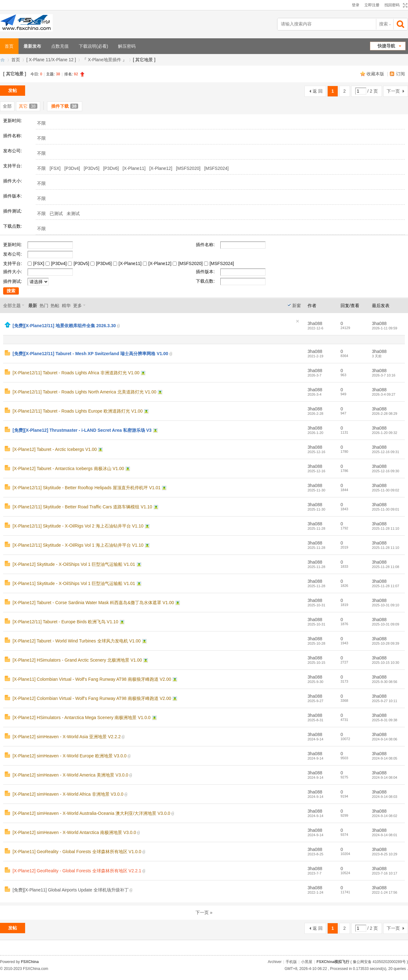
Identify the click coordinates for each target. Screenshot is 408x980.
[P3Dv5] (92, 168)
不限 (41, 123)
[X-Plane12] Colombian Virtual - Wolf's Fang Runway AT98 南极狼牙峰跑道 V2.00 (92, 698)
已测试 (56, 214)
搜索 (384, 24)
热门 (44, 306)
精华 (66, 306)
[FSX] (55, 168)
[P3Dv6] (111, 168)
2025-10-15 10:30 (386, 663)
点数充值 (60, 46)
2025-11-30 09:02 (386, 490)
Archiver (275, 962)
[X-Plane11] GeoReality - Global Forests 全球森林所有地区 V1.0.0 (77, 852)
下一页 (393, 91)
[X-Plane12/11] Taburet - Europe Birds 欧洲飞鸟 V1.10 (65, 622)
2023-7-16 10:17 (385, 873)
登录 (356, 5)
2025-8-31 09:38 (385, 720)
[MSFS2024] (217, 168)
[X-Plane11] (134, 168)
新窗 (297, 306)
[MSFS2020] (188, 168)
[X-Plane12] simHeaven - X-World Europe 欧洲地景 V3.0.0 (70, 756)
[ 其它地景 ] (15, 74)
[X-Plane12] (161, 168)
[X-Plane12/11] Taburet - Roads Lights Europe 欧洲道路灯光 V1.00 (78, 411)
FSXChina (30, 962)
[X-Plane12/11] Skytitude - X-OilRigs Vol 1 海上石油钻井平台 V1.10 (78, 545)
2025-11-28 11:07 (386, 586)
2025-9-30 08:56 (385, 682)
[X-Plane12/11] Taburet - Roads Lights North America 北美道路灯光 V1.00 (84, 392)
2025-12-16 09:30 (386, 471)
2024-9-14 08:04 (385, 777)
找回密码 (392, 5)
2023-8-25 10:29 (385, 854)
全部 (7, 106)
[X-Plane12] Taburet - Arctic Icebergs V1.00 (55, 449)
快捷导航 (386, 46)
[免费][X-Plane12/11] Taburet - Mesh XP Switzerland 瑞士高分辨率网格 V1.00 (90, 354)
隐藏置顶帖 (298, 321)
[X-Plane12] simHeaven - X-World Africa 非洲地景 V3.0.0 (68, 794)
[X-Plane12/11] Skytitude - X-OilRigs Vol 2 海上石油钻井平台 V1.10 (78, 526)
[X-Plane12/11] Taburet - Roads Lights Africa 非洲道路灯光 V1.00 (76, 373)
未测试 (73, 214)
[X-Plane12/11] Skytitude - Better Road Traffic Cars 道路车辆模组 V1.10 (82, 507)
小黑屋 (307, 962)
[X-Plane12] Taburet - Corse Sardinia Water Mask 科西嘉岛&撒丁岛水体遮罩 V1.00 (93, 603)
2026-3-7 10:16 (384, 375)
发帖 (13, 90)
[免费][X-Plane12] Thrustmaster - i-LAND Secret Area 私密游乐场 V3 (82, 430)
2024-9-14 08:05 (385, 758)
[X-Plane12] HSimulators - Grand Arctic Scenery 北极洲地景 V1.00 (77, 660)
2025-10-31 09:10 (386, 605)
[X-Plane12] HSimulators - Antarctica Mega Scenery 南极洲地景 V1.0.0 (82, 717)
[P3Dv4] (72, 168)
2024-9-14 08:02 (385, 816)
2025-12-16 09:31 (386, 452)
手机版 (291, 962)
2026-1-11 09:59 (385, 328)
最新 (33, 306)
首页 (16, 60)
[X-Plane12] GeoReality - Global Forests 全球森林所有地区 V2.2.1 (77, 871)
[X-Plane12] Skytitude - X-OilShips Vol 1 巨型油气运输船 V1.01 (74, 564)
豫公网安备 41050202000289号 (379, 962)
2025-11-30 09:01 (386, 509)
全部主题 (12, 306)
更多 (78, 306)
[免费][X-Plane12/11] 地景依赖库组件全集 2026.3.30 (64, 326)
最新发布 (32, 46)
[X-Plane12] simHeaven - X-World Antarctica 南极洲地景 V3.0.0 (74, 832)
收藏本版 (376, 74)
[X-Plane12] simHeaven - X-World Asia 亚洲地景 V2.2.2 (67, 737)
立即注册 (372, 5)
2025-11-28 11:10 (386, 528)
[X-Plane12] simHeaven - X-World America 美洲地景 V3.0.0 (70, 775)
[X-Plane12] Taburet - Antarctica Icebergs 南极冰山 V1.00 (68, 468)
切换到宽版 (404, 5)
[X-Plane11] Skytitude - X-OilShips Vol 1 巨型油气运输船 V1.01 (74, 583)
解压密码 (127, 46)
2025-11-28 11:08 (386, 567)
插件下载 (65, 106)
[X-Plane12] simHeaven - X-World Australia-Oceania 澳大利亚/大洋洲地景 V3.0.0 (91, 813)
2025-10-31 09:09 (386, 624)
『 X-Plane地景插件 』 (105, 60)
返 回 (318, 91)
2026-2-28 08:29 (385, 414)
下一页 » (204, 912)
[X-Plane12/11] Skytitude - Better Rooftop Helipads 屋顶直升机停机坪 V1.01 (87, 488)
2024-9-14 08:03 (385, 797)
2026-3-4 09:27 (384, 394)
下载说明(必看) (93, 46)
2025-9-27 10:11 (385, 701)
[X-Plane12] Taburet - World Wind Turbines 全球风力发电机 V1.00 (77, 641)
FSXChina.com (36, 969)
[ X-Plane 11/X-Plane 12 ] (51, 60)
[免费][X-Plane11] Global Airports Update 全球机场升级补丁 (71, 890)
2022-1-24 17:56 (385, 892)
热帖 (55, 306)
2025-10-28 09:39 (386, 643)
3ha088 (315, 323)
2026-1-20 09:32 (385, 433)
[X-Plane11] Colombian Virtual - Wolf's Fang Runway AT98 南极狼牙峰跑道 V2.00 (92, 679)
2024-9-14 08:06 (385, 739)
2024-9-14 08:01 (385, 835)
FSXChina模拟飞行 (3, 60)
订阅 (400, 74)
